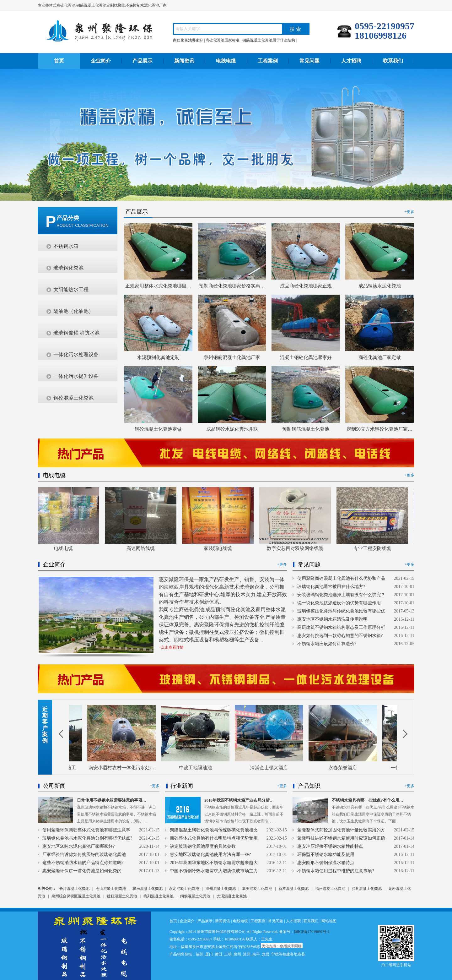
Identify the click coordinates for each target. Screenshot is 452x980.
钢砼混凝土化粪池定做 (158, 429)
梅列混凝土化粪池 (159, 896)
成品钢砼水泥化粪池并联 (232, 429)
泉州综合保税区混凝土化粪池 (76, 896)
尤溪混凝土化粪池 (232, 896)
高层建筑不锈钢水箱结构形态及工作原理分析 (341, 627)
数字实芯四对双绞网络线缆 (297, 548)
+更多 (409, 212)
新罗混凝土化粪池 (293, 889)
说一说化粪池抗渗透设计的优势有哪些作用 (339, 603)
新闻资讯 (184, 61)
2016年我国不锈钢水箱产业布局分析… (239, 800)
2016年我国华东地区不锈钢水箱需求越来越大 (214, 863)
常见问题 (309, 61)
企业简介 (101, 61)
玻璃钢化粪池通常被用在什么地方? (331, 587)
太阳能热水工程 (71, 289)
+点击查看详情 (171, 647)
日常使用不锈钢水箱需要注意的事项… (112, 800)
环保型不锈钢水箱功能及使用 (326, 855)
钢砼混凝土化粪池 (73, 398)
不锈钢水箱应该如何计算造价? (327, 644)
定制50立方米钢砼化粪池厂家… (379, 429)
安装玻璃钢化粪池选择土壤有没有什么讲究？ (341, 595)
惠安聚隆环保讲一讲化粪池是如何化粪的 (82, 871)
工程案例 (268, 61)
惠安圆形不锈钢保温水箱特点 (326, 863)
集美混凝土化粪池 (257, 889)
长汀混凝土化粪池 (74, 889)
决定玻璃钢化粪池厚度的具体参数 (203, 846)
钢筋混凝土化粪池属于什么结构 (269, 40)
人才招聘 (351, 61)
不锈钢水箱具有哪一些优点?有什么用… (368, 800)
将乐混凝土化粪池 (148, 889)
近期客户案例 (45, 725)
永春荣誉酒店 (344, 768)
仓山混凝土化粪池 (111, 889)
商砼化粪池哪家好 (188, 40)
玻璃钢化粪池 (68, 268)
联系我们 (393, 61)
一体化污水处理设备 (76, 354)
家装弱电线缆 (220, 548)
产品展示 (143, 61)
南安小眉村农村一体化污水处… (123, 768)
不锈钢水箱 (66, 246)
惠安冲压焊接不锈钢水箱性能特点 (330, 846)
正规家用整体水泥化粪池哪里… (158, 286)
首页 (59, 61)
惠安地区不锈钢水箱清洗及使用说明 (332, 619)
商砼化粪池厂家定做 (380, 357)
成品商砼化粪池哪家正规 (306, 286)
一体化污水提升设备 (76, 376)
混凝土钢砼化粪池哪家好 (306, 357)
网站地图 (329, 921)
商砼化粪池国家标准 (223, 40)
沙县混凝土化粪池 (367, 889)
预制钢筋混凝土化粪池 (306, 429)
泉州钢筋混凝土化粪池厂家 (232, 357)
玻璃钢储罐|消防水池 (76, 333)
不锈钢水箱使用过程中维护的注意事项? (336, 871)
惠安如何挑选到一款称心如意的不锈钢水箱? (340, 636)
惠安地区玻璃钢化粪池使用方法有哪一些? (210, 855)
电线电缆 (226, 61)
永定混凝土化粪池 (184, 889)
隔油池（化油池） (73, 311)
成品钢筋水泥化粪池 (380, 286)
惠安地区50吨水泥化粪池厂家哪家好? (78, 846)
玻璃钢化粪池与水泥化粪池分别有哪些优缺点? (87, 838)
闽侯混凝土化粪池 (195, 896)
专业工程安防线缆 (374, 548)
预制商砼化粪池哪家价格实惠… (232, 286)
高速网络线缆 (143, 548)
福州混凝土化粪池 (330, 889)
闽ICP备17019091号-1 (312, 932)
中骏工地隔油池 (197, 768)
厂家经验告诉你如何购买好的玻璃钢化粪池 (84, 855)
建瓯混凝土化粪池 (122, 896)
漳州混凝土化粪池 (221, 889)
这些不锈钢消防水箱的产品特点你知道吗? (83, 863)
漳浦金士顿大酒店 (271, 768)
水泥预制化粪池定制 (158, 357)
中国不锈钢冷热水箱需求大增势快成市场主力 (214, 871)
